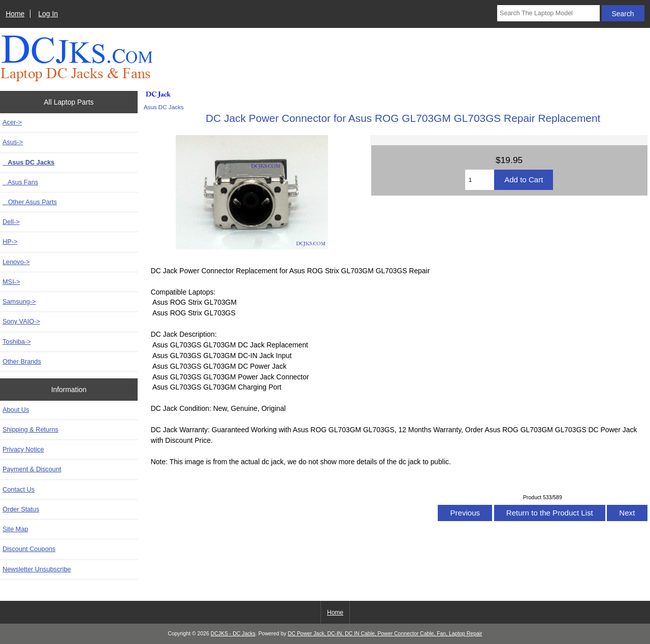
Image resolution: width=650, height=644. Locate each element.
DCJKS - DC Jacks (233, 634)
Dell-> (11, 222)
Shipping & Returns (30, 429)
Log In (48, 14)
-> (13, 142)
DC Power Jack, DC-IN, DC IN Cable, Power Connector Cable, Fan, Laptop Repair (385, 634)
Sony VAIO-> (21, 321)
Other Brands (22, 361)
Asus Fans (20, 182)
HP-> (10, 241)
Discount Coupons (29, 549)
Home (15, 14)
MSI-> (11, 282)
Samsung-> (19, 301)
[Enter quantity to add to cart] (480, 180)
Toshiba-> (17, 342)
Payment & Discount (32, 469)
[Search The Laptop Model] (548, 13)
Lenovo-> (16, 262)
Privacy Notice (23, 449)
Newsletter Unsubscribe (37, 569)
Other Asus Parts (30, 202)
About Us (16, 410)
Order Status (21, 509)
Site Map (15, 529)
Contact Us (19, 489)
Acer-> (12, 122)
